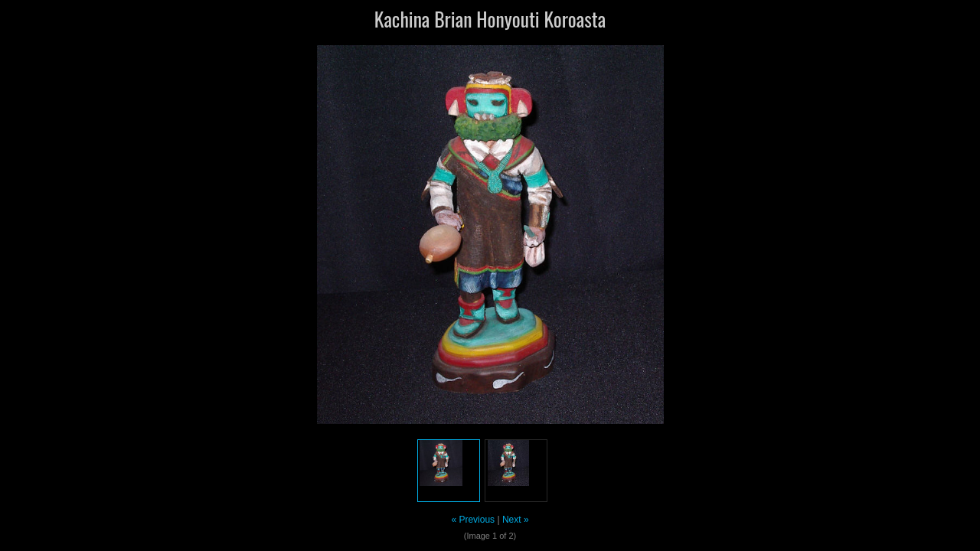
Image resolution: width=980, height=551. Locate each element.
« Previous (473, 520)
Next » (516, 520)
